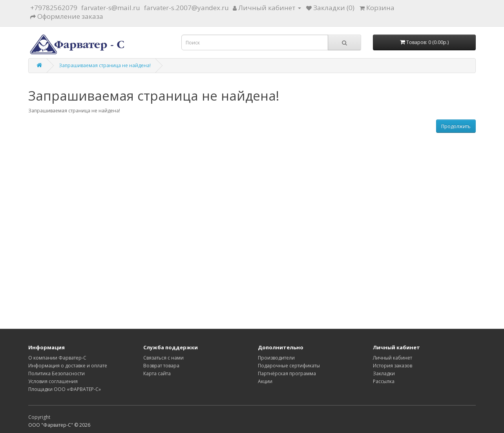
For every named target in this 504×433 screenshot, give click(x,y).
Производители (276, 358)
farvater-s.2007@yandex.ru (186, 8)
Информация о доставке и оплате (68, 366)
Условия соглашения (53, 381)
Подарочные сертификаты (289, 366)
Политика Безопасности (57, 373)
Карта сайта (157, 373)
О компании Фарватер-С (57, 358)
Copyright (39, 417)
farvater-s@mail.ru (111, 8)
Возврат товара (161, 366)
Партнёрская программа (287, 373)
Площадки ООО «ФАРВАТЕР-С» (65, 389)
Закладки (384, 373)
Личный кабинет (393, 358)
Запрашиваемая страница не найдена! (105, 65)
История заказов (393, 366)
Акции (265, 381)
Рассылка (384, 381)
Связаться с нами (163, 358)
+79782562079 (54, 8)
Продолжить (456, 126)
